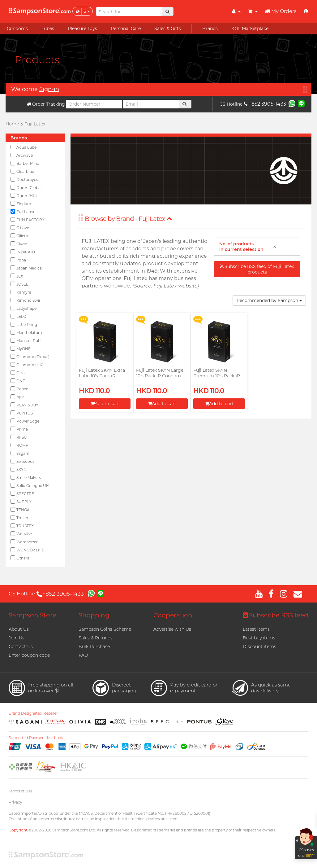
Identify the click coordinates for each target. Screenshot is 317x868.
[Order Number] (94, 104)
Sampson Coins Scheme (105, 629)
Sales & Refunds (96, 638)
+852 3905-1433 (265, 104)
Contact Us (21, 647)
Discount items (259, 647)
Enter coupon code (29, 655)
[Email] (151, 104)
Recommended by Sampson (269, 300)
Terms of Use (21, 791)
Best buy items (259, 638)
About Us (19, 629)
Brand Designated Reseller (33, 713)
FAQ (83, 655)
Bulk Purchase (94, 647)
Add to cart (105, 404)
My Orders (281, 11)
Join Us (17, 638)
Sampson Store (32, 615)
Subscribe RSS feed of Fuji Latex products (257, 269)
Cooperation (173, 615)
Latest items (256, 629)
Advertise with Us (172, 629)
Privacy (15, 802)
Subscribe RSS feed (276, 615)
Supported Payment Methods (36, 738)
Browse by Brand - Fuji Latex (128, 219)
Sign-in (49, 89)
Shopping (94, 615)
